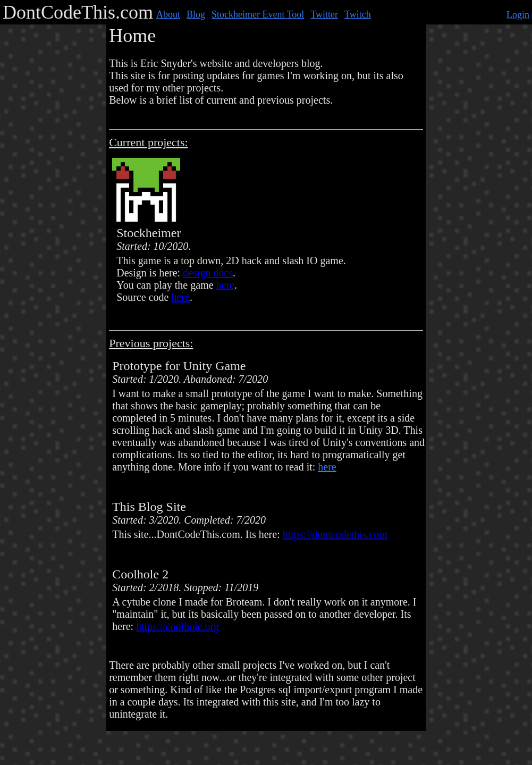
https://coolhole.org (178, 626)
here (225, 285)
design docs (208, 273)
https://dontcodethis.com (335, 534)
